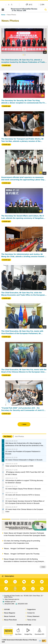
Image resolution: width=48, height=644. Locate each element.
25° (31, 5)
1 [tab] (23, 55)
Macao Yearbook (10, 616)
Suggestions (31, 609)
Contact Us (31, 613)
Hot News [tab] (8, 436)
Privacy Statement (33, 616)
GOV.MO (7, 609)
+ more (43, 567)
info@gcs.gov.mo (10, 602)
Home (3, 15)
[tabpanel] (24, 41)
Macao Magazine (10, 613)
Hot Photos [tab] (19, 436)
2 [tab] (25, 55)
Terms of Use (32, 620)
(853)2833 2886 (9, 604)
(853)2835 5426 (23, 604)
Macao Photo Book (10, 620)
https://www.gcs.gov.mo (12, 599)
